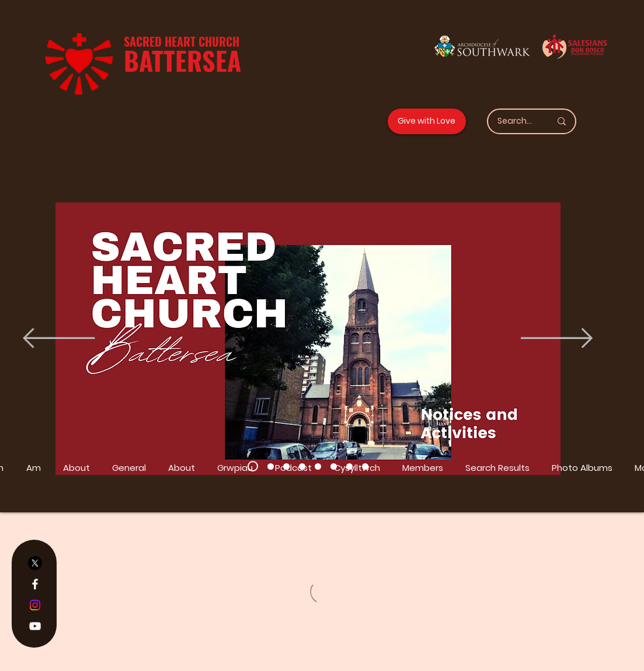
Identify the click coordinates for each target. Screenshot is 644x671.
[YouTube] (35, 626)
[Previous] (59, 339)
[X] (35, 563)
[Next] (557, 339)
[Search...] (515, 121)
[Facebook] (35, 584)
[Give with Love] (427, 121)
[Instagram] (35, 605)
